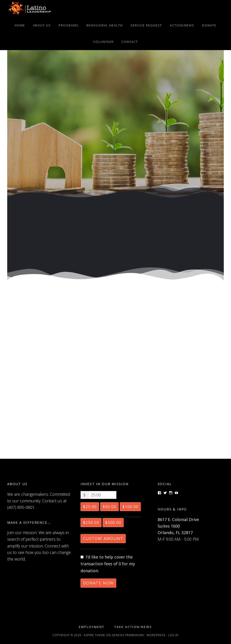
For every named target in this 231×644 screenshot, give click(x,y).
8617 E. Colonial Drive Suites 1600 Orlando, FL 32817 (178, 526)
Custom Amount (103, 538)
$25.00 (90, 507)
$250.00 (91, 522)
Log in (173, 635)
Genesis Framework (128, 635)
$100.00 (130, 507)
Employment (92, 627)
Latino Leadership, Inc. (30, 9)
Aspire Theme (95, 635)
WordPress (156, 635)
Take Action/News (133, 627)
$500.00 (113, 522)
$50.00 (109, 507)
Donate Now (98, 583)
